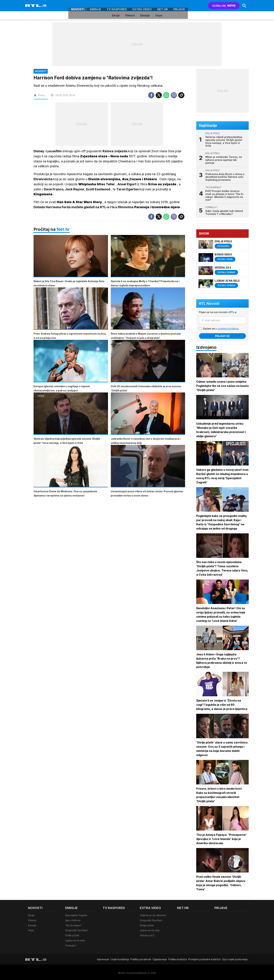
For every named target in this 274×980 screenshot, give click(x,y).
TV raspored (117, 6)
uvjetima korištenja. (228, 329)
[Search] (244, 6)
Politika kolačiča (178, 958)
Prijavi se (223, 336)
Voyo (159, 15)
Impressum (103, 958)
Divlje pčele (72, 934)
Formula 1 (71, 944)
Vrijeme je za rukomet (153, 915)
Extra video (142, 6)
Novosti (78, 6)
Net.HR (163, 6)
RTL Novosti (209, 303)
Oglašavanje (160, 958)
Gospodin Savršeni (76, 930)
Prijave (179, 6)
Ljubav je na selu (75, 939)
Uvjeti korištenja (120, 958)
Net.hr (63, 229)
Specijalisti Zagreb (76, 915)
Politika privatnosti (141, 958)
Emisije (95, 6)
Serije (116, 15)
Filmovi (130, 15)
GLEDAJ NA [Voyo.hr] (224, 6)
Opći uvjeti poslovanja (235, 958)
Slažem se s (221, 329)
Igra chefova (73, 920)
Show (204, 233)
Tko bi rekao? (73, 925)
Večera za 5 (147, 934)
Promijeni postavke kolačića (204, 958)
